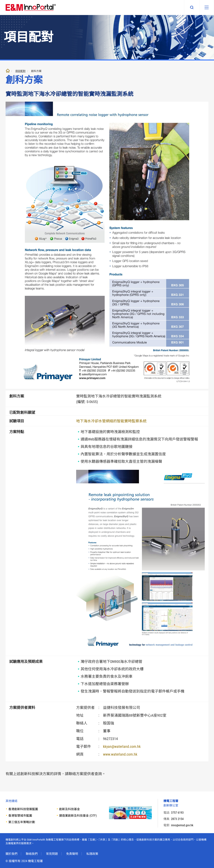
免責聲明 (72, 854)
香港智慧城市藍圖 (20, 816)
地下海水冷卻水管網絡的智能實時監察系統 (111, 421)
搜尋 (191, 7)
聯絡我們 (32, 854)
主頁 (8, 71)
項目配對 (20, 71)
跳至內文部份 (0, 0)
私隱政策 (92, 854)
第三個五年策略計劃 (22, 822)
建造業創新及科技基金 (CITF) (78, 816)
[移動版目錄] (206, 7)
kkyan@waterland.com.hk (122, 747)
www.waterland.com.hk (120, 754)
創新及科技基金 (69, 809)
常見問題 (52, 854)
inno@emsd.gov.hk (182, 825)
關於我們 (11, 854)
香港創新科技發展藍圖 (23, 809)
